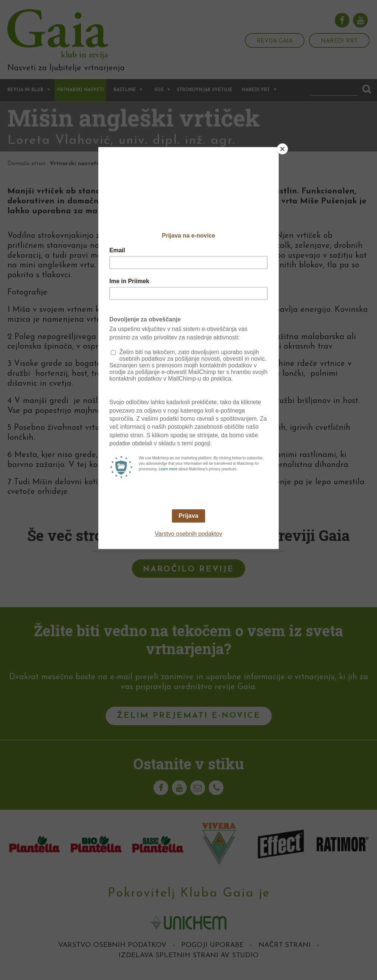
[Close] (282, 149)
